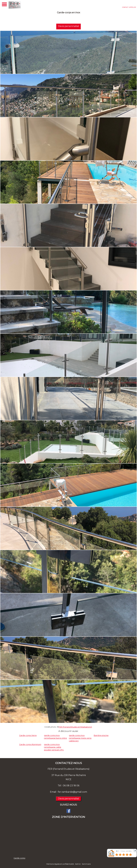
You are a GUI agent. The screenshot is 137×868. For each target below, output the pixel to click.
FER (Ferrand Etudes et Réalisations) (75, 727)
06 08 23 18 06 (71, 786)
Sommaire (86, 864)
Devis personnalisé (68, 26)
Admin (78, 864)
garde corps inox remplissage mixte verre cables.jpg (80, 738)
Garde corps (19, 858)
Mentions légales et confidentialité (60, 864)
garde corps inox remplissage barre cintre (55, 737)
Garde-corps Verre (28, 735)
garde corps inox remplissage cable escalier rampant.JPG (54, 747)
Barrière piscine (101, 735)
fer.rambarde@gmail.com (72, 792)
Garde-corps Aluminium (30, 744)
